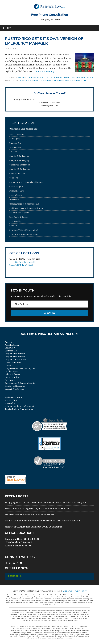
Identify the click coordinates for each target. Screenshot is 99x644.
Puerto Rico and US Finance (55, 80)
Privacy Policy (80, 591)
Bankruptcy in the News (30, 77)
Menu (7, 28)
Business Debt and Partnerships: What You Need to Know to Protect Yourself (42, 521)
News (90, 77)
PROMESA (23, 80)
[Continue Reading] (45, 71)
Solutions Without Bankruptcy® (24, 230)
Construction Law (17, 173)
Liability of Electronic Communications (27, 208)
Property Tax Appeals (19, 213)
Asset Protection (17, 134)
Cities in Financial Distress (57, 77)
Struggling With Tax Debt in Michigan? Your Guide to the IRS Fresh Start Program (45, 502)
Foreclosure (15, 200)
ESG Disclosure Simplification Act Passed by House (30, 515)
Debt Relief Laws (17, 191)
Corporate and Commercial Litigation (26, 182)
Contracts (14, 178)
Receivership (15, 221)
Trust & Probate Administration (24, 234)
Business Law (16, 143)
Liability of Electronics (15, 386)
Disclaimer (68, 591)
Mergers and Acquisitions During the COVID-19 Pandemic (33, 527)
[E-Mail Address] (49, 304)
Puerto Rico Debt (79, 80)
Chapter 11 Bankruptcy (20, 165)
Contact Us (15, 576)
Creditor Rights (16, 186)
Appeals (13, 152)
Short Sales (14, 226)
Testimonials (15, 147)
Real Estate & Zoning (19, 217)
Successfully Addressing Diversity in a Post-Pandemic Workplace (37, 509)
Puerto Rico (34, 80)
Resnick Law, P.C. (49, 6)
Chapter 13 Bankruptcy (20, 169)
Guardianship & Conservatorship (24, 204)
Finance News (79, 77)
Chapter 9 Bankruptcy (19, 160)
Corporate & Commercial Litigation (20, 368)
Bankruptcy (15, 139)
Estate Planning (16, 195)
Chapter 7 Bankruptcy (19, 156)
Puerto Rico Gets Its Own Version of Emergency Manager (44, 41)
